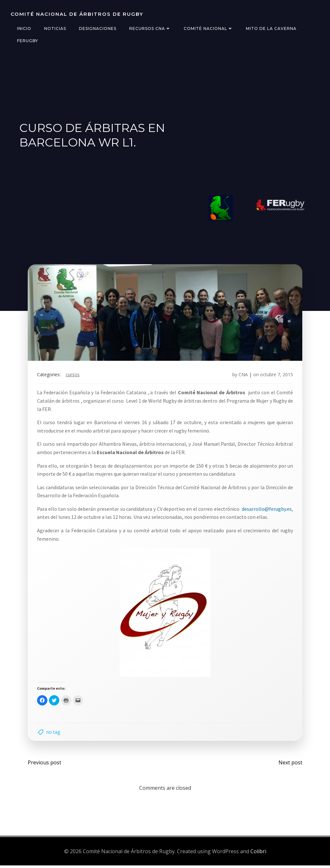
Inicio (24, 28)
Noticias (55, 28)
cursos (73, 376)
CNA (243, 376)
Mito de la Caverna (271, 28)
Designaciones (97, 28)
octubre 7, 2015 (276, 376)
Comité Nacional (208, 28)
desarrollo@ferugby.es (266, 510)
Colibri (258, 854)
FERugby (27, 41)
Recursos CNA (150, 28)
